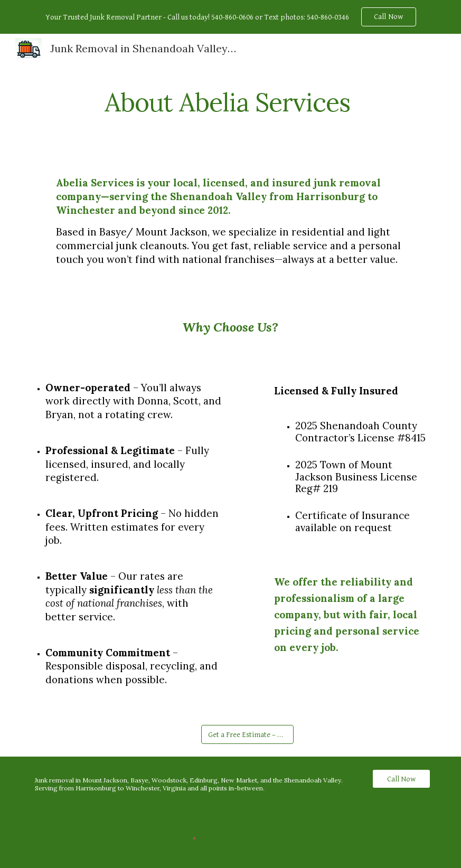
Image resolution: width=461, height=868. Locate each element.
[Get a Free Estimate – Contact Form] (247, 734)
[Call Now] (401, 779)
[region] (230, 17)
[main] (230, 100)
